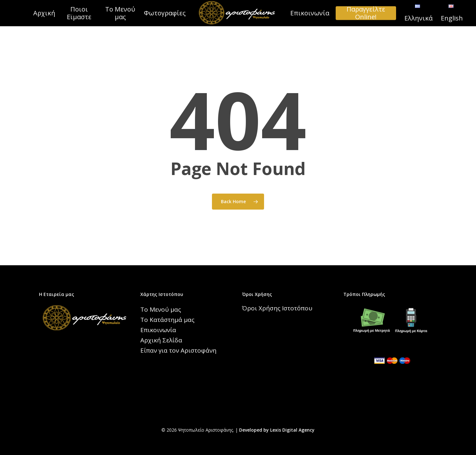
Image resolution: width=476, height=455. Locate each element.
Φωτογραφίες (165, 13)
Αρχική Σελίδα (161, 340)
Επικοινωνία (310, 13)
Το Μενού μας (120, 13)
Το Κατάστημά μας (167, 320)
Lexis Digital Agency (292, 430)
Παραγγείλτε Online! (366, 13)
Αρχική (44, 13)
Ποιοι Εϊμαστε (79, 13)
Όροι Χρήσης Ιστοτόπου (277, 308)
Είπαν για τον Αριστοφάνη (178, 350)
